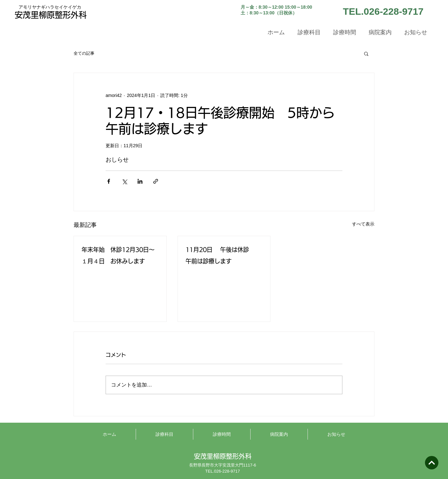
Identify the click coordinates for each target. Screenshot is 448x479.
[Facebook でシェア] (109, 181)
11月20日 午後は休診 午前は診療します (224, 255)
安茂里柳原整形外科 (51, 15)
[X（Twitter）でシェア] (124, 181)
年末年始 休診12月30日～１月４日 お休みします (118, 255)
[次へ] (432, 463)
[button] (366, 53)
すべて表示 (363, 224)
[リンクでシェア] (156, 181)
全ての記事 (84, 53)
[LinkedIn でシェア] (140, 181)
